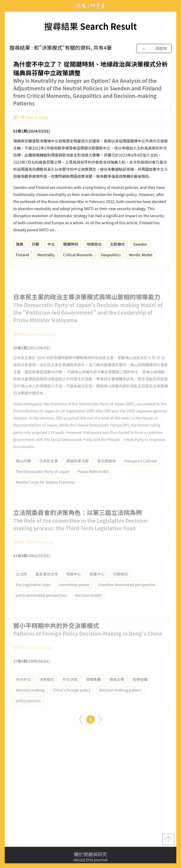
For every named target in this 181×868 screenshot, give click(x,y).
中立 (51, 246)
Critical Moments (78, 256)
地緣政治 (94, 246)
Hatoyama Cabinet (140, 470)
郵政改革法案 (78, 470)
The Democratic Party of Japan (43, 480)
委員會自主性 (47, 583)
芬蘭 (35, 246)
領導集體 (93, 688)
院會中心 (74, 583)
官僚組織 (140, 688)
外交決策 (70, 688)
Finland (22, 256)
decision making (30, 699)
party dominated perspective (41, 604)
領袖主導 (117, 688)
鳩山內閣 (23, 470)
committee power (74, 593)
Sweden (140, 246)
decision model (88, 604)
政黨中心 (97, 583)
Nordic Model (141, 256)
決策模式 (120, 583)
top (168, 842)
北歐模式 (117, 246)
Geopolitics (111, 256)
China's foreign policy (72, 699)
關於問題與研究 (90, 857)
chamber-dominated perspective (127, 593)
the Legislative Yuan (33, 593)
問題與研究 (90, 6)
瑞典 (20, 246)
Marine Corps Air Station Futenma (45, 491)
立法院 (21, 583)
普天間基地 (107, 470)
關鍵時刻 (71, 246)
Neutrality (46, 256)
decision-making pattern (120, 699)
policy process (28, 710)
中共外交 (23, 688)
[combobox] (154, 49)
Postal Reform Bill (93, 480)
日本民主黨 (49, 470)
